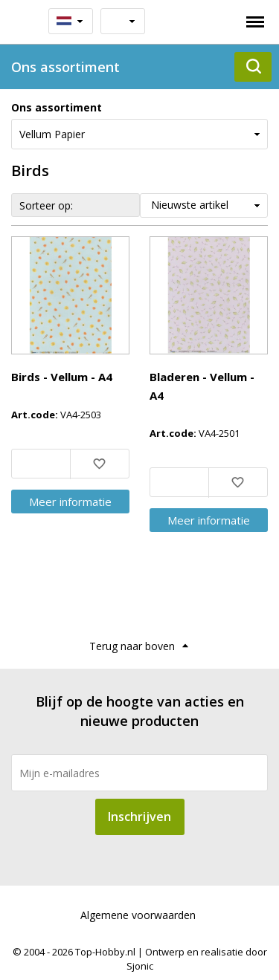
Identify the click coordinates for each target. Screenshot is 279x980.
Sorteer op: (46, 205)
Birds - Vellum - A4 (62, 377)
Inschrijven (139, 817)
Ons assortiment (57, 107)
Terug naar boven (132, 646)
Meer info (70, 502)
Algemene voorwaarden (138, 915)
